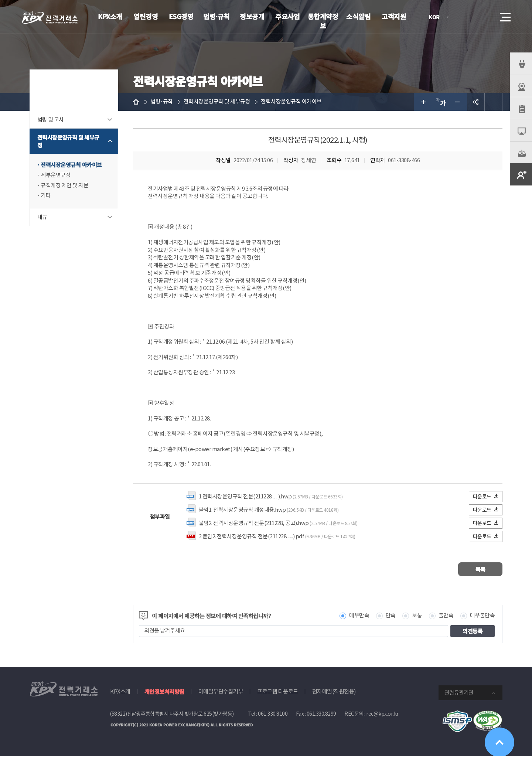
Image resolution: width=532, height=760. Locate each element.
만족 (391, 619)
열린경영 (146, 16)
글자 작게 (458, 102)
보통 (417, 619)
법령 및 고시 (51, 120)
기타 (46, 196)
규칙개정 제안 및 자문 (64, 186)
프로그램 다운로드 (278, 695)
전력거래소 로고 (50, 17)
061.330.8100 (273, 718)
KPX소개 (110, 16)
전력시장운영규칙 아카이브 (71, 165)
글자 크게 (423, 102)
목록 (480, 573)
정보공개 (252, 16)
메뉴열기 (505, 15)
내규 (42, 217)
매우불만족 (482, 619)
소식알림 (358, 16)
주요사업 (287, 16)
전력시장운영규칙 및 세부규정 (68, 141)
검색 (485, 17)
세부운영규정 (56, 175)
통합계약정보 (323, 21)
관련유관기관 (459, 696)
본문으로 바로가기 (0, 0)
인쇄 (494, 102)
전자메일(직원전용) (334, 695)
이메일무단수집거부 (221, 695)
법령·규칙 (216, 16)
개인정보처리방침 (164, 695)
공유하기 (476, 102)
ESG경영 (181, 16)
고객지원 (394, 16)
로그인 (464, 17)
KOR (436, 18)
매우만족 (359, 619)
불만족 (446, 619)
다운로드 (486, 500)
